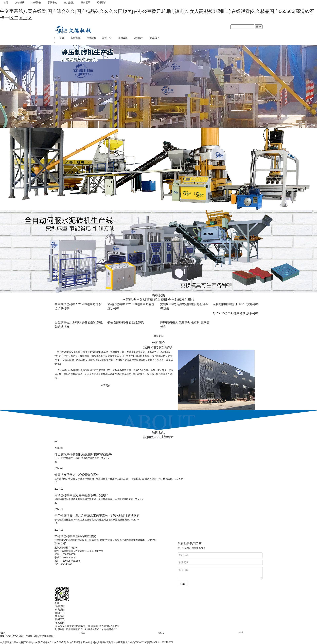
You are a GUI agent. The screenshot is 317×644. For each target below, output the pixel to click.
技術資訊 (69, 2)
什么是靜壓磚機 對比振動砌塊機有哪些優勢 (83, 454)
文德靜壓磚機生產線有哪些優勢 (75, 536)
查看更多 (158, 336)
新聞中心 (53, 2)
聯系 (240, 633)
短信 (161, 633)
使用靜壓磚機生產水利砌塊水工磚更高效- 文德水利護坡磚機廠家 (97, 516)
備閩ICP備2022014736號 (104, 626)
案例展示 (86, 2)
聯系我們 (102, 2)
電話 (82, 633)
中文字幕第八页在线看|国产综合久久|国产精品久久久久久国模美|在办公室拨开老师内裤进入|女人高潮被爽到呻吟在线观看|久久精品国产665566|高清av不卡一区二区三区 (87, 642)
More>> (105, 458)
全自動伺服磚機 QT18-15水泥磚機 (236, 304)
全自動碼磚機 (107, 629)
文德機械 (20, 2)
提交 (183, 584)
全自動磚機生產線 (90, 629)
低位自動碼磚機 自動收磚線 (126, 322)
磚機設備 (36, 2)
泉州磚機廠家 (73, 629)
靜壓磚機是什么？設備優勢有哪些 (77, 475)
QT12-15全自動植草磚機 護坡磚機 (236, 313)
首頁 (6, 2)
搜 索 (259, 27)
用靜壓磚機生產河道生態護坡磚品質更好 (81, 495)
